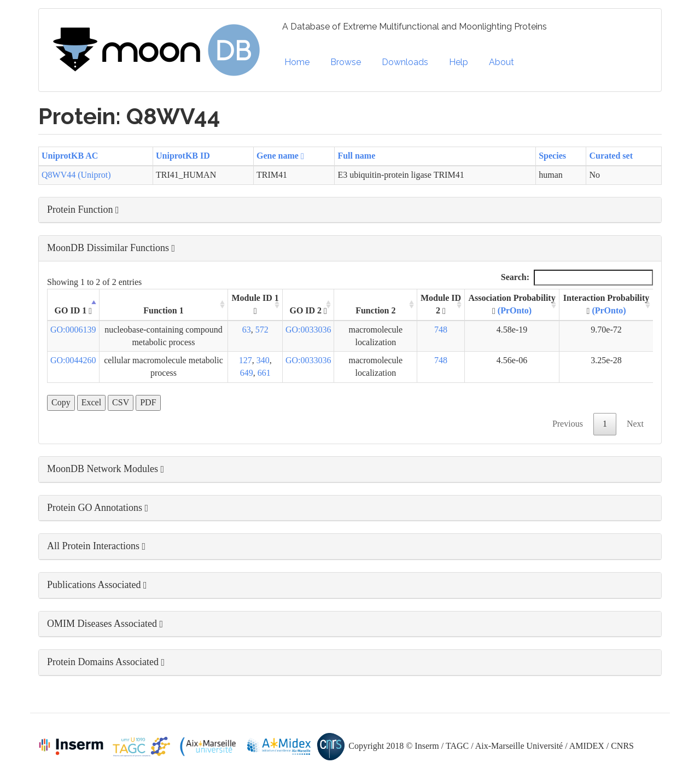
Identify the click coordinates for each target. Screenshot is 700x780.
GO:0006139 (73, 330)
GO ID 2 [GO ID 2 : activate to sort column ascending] (308, 311)
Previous (568, 424)
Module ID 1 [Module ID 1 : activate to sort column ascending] (255, 304)
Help (459, 62)
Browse (346, 62)
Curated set (611, 156)
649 (247, 373)
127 (246, 360)
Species (552, 156)
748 (441, 330)
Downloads (405, 62)
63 (247, 330)
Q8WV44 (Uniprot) (76, 175)
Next (635, 424)
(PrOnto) (515, 310)
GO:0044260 (73, 360)
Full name (356, 156)
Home (297, 62)
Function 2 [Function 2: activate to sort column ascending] (375, 310)
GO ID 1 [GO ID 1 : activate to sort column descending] (74, 311)
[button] (350, 210)
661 (264, 373)
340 (263, 360)
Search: (577, 278)
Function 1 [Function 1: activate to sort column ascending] (163, 310)
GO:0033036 (308, 330)
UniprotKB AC (70, 156)
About (501, 62)
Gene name (280, 156)
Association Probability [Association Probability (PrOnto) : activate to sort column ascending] (512, 304)
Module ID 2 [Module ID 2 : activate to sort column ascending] (441, 304)
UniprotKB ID (183, 156)
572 (262, 330)
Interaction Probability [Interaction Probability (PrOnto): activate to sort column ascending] (606, 304)
